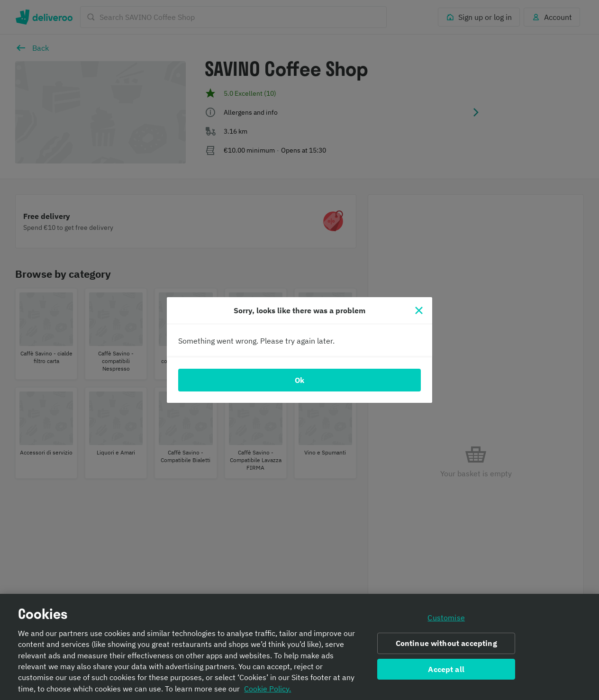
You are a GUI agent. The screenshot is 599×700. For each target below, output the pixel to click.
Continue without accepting (446, 646)
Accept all (446, 673)
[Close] (419, 310)
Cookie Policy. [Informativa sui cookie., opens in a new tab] (268, 692)
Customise (446, 621)
